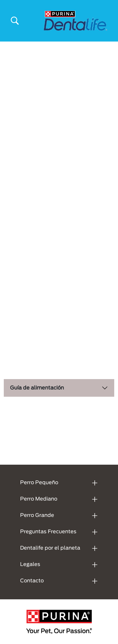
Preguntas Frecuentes (48, 532)
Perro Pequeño (39, 483)
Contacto (32, 581)
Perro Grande (37, 515)
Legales (30, 564)
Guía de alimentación (37, 388)
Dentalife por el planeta (50, 548)
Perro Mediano (39, 499)
